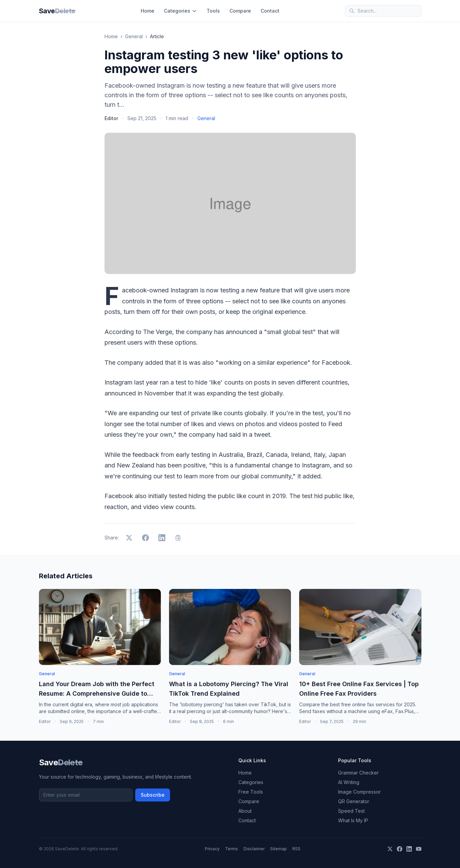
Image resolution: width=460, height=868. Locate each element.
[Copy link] (178, 538)
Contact (270, 11)
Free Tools (251, 792)
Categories (180, 11)
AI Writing (349, 782)
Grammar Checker (358, 773)
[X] (390, 849)
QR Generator (354, 801)
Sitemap (278, 849)
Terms (232, 849)
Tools (213, 11)
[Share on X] (129, 538)
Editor (111, 118)
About (245, 811)
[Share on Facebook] (145, 538)
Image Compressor (359, 792)
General (134, 36)
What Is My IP (353, 820)
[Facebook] (400, 849)
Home (148, 11)
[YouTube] (419, 849)
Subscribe (153, 795)
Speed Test (351, 811)
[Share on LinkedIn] (162, 538)
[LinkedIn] (409, 849)
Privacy (212, 849)
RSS (296, 849)
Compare (240, 11)
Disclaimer (254, 849)
